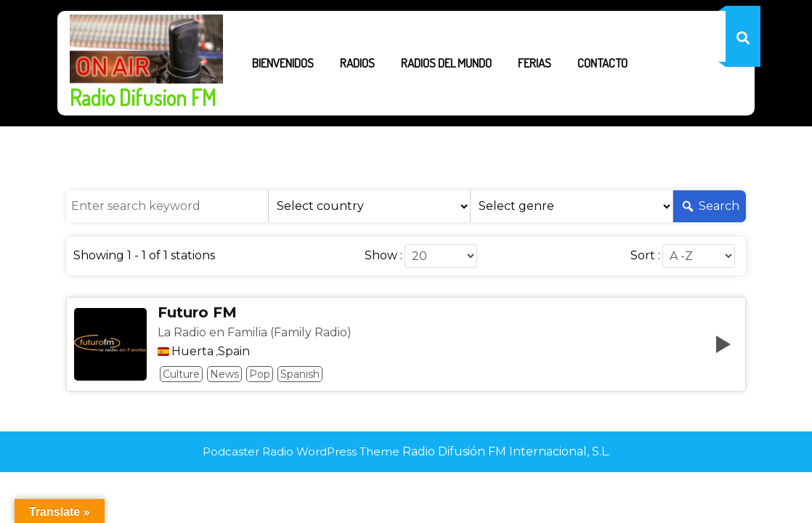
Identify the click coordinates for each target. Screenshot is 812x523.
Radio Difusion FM (143, 97)
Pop (260, 374)
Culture (181, 374)
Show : (383, 256)
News (224, 374)
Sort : (645, 256)
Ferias (535, 63)
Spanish (300, 374)
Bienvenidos (283, 63)
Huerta (192, 352)
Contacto (602, 63)
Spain (234, 352)
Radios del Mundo (446, 63)
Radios (357, 63)
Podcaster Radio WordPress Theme (301, 451)
